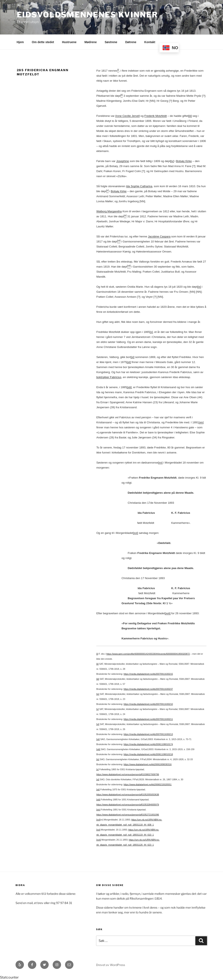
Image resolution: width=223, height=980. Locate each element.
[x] (151, 332)
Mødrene (91, 42)
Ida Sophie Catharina (139, 186)
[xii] (129, 362)
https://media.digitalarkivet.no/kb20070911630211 (148, 719)
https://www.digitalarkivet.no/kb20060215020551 (148, 784)
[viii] (98, 749)
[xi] (132, 357)
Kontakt (150, 42)
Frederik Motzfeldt (156, 116)
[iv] (172, 161)
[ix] (199, 287)
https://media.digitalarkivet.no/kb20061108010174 (148, 744)
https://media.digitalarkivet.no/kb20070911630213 (148, 734)
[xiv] (201, 422)
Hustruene (69, 42)
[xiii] (129, 387)
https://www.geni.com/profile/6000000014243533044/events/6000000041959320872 (148, 654)
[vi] (98, 724)
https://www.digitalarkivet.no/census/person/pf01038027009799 (128, 774)
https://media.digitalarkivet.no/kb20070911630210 (148, 704)
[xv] (160, 463)
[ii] (97, 664)
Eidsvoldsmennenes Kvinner (87, 15)
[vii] (98, 739)
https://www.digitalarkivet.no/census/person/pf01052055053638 (128, 795)
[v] (97, 709)
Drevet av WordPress (111, 965)
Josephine (123, 161)
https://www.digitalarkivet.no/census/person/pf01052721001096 (128, 815)
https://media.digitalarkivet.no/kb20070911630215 (148, 674)
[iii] (190, 116)
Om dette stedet (43, 42)
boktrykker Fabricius (109, 377)
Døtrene (131, 42)
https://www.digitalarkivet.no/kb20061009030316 (148, 764)
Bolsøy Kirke (184, 161)
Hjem (20, 42)
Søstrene (111, 42)
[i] (97, 654)
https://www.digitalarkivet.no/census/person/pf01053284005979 (128, 805)
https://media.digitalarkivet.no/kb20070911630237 (148, 689)
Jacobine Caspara (159, 236)
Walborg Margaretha (109, 211)
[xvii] (168, 613)
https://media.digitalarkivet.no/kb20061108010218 (148, 754)
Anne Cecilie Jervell (127, 116)
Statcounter (9, 977)
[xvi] (136, 533)
